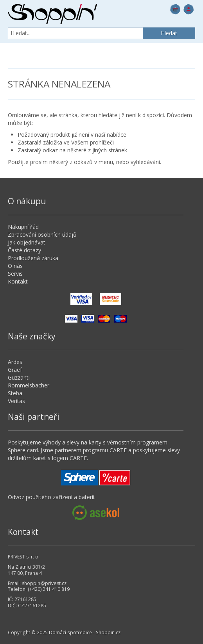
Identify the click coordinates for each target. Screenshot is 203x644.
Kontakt (18, 281)
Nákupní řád (23, 227)
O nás (15, 266)
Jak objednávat (27, 242)
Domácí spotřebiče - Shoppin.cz (52, 14)
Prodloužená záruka (33, 258)
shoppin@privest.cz (44, 583)
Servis (15, 274)
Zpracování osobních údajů (42, 235)
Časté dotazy (24, 250)
